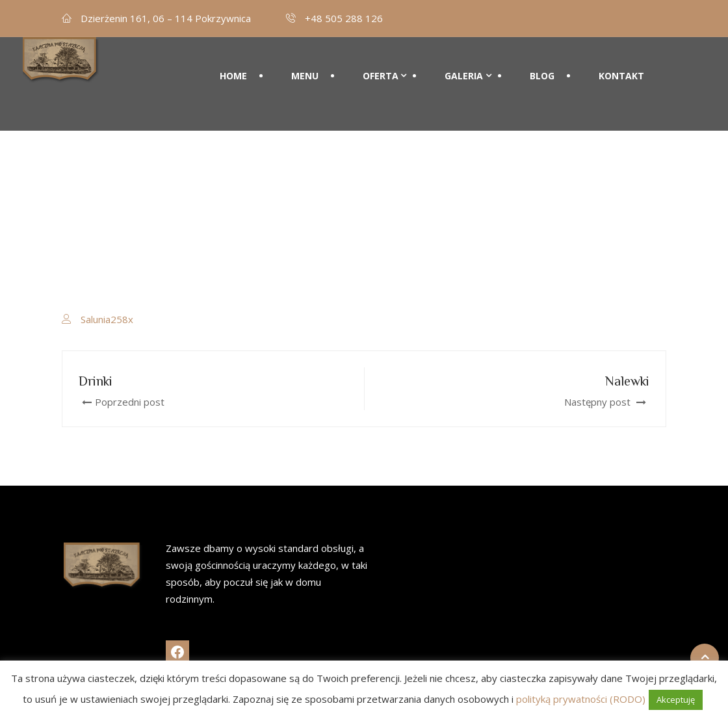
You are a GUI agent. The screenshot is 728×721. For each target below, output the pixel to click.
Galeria (464, 76)
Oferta (381, 76)
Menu (305, 76)
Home (233, 76)
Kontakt (621, 76)
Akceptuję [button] (676, 700)
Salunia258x (107, 319)
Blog (542, 76)
